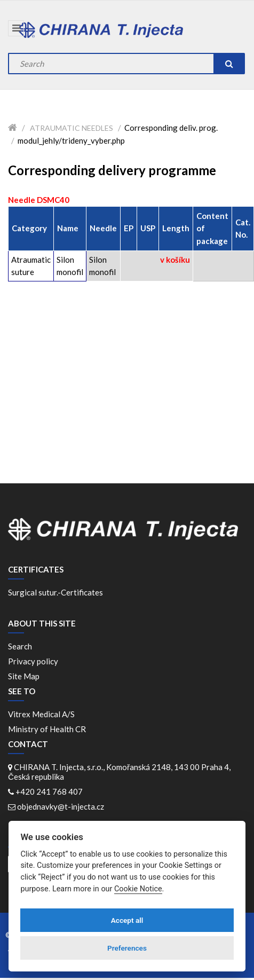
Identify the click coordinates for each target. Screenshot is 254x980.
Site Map (24, 676)
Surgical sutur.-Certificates (55, 592)
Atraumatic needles (72, 128)
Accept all (127, 920)
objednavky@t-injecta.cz (61, 806)
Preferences (127, 948)
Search (20, 646)
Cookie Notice (138, 889)
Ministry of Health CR (47, 729)
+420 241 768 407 (49, 791)
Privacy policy (33, 661)
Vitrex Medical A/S (43, 714)
